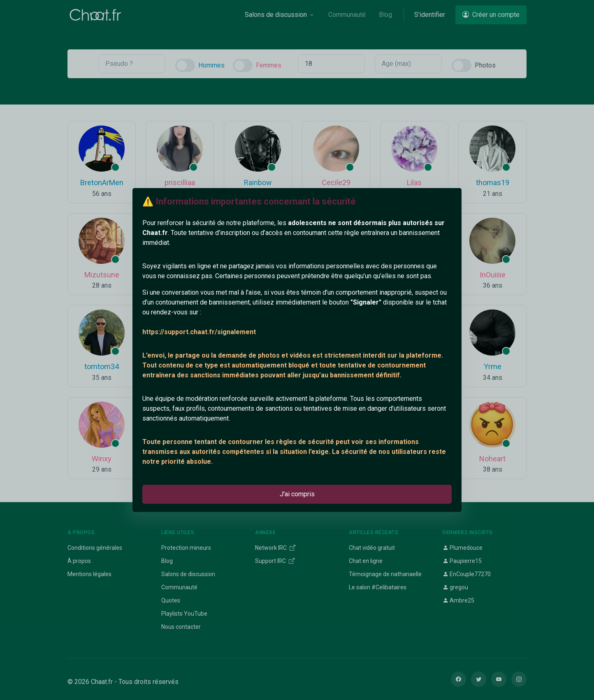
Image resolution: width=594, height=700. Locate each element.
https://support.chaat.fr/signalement (199, 332)
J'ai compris (297, 494)
